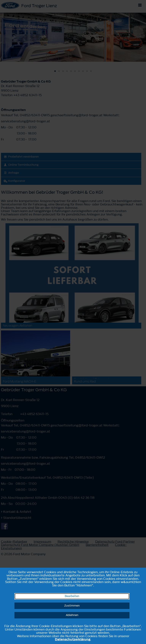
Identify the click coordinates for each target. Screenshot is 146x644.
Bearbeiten (72, 596)
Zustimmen (72, 606)
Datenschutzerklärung (73, 639)
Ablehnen (72, 615)
